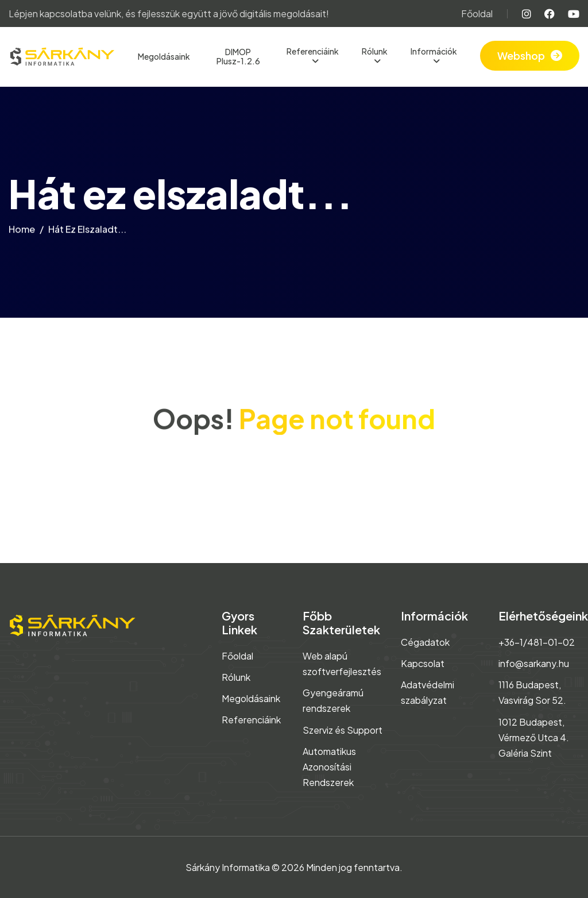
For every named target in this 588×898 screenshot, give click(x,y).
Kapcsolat (423, 663)
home (22, 233)
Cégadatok (425, 642)
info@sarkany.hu (534, 663)
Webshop (521, 55)
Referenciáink (313, 51)
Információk (434, 51)
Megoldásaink (164, 56)
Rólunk (375, 51)
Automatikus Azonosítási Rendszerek (329, 767)
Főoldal (477, 14)
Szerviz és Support (343, 730)
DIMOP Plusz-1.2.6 (238, 57)
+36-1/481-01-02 (537, 642)
